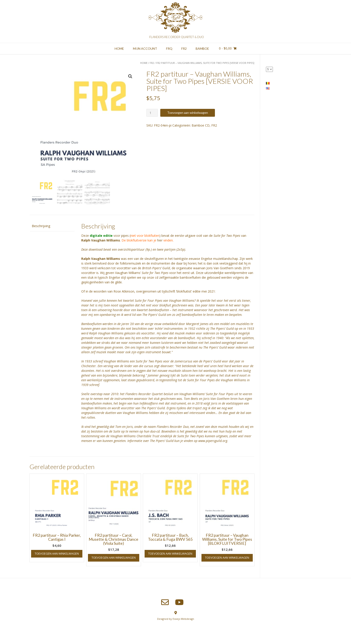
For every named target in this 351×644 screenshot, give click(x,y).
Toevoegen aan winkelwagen (188, 113)
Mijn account (145, 48)
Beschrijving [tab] (41, 226)
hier (160, 240)
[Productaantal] (152, 113)
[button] (130, 76)
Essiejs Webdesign (183, 619)
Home (144, 63)
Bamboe (202, 48)
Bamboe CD (201, 125)
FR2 (184, 48)
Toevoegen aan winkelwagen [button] (57, 554)
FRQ (169, 48)
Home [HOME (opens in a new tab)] (119, 48)
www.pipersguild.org (213, 441)
